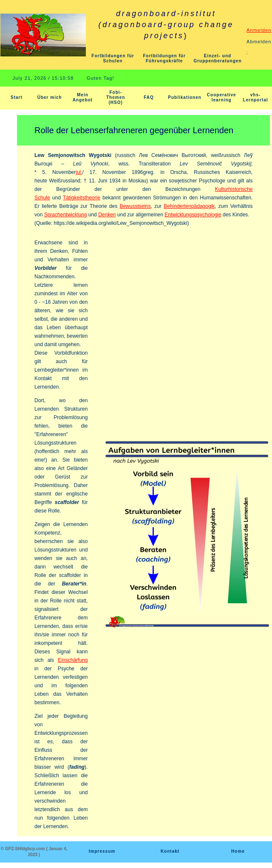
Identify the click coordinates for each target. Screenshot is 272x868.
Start (17, 97)
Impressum (102, 851)
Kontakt (170, 851)
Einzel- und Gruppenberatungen (217, 58)
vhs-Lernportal (255, 97)
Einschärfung (73, 660)
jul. (79, 172)
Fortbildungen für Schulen (113, 58)
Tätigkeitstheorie (82, 198)
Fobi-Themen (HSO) (116, 97)
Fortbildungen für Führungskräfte (164, 58)
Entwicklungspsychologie (193, 215)
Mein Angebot (83, 97)
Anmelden (259, 30)
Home (238, 851)
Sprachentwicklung (66, 215)
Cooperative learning (222, 97)
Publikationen (185, 97)
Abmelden (259, 42)
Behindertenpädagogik (189, 206)
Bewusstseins (135, 206)
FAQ (149, 97)
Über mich (50, 97)
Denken (107, 215)
